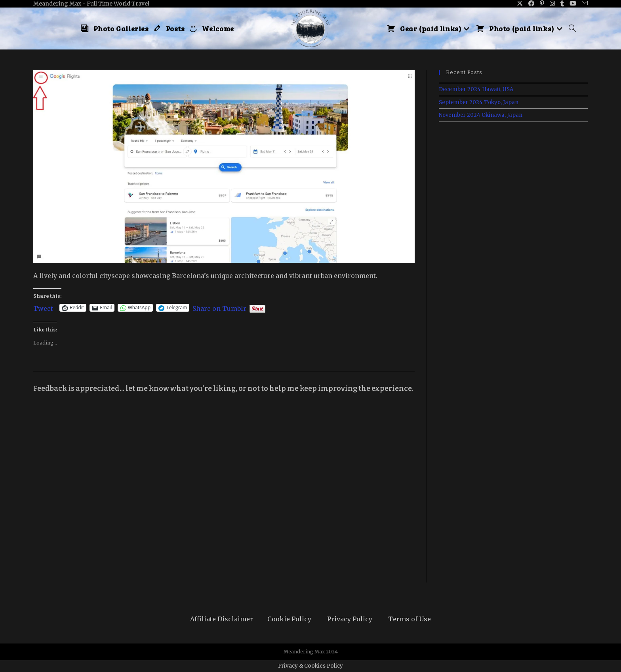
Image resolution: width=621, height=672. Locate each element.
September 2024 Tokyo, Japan (479, 102)
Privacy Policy (350, 619)
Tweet (43, 308)
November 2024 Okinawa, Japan (481, 115)
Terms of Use (410, 619)
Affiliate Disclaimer (222, 619)
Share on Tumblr (219, 308)
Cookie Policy (289, 619)
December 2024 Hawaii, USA (476, 89)
